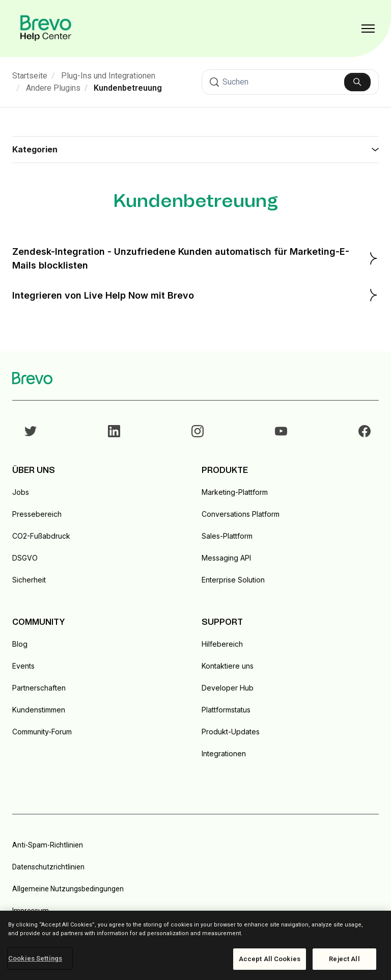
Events (23, 666)
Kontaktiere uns (228, 666)
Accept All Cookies (270, 959)
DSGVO (25, 558)
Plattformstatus (226, 710)
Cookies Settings (35, 958)
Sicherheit (29, 580)
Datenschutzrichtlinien (48, 867)
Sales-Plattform (227, 536)
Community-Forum (42, 732)
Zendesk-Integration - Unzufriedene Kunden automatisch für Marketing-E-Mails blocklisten (195, 258)
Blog (20, 644)
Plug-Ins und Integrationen (108, 76)
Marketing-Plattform (235, 492)
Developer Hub (228, 688)
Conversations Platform (241, 514)
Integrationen (224, 753)
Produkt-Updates (231, 732)
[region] (195, 945)
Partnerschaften (39, 688)
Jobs (21, 492)
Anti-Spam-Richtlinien (48, 845)
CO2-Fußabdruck (41, 536)
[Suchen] (290, 82)
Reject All (344, 959)
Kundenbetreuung (128, 88)
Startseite (30, 76)
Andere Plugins (53, 88)
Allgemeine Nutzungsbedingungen (68, 889)
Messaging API (226, 558)
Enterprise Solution (233, 580)
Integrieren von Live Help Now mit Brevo (195, 295)
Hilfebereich (222, 644)
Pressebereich (37, 514)
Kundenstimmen (39, 710)
